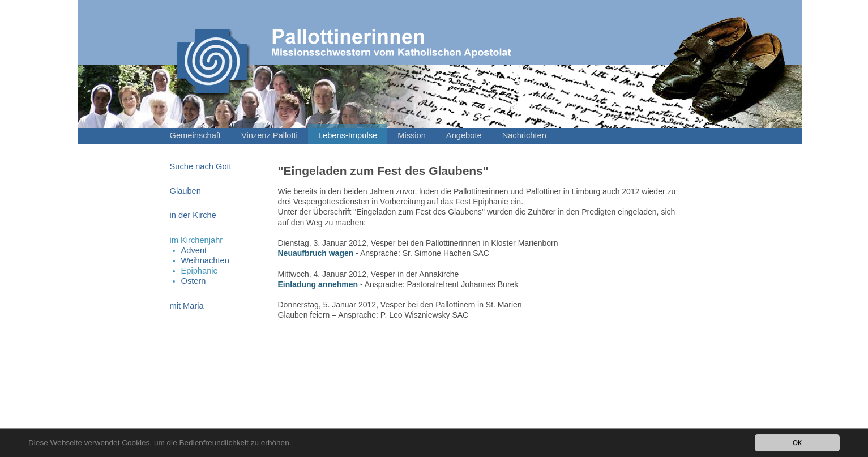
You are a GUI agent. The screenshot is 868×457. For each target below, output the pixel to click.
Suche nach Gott (201, 166)
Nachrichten (524, 135)
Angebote (464, 135)
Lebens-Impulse (348, 135)
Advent (194, 250)
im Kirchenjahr (196, 240)
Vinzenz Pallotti (270, 135)
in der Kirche (193, 215)
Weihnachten (205, 260)
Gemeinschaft (195, 135)
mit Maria (187, 306)
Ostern (194, 281)
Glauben (185, 191)
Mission (412, 135)
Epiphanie (200, 271)
